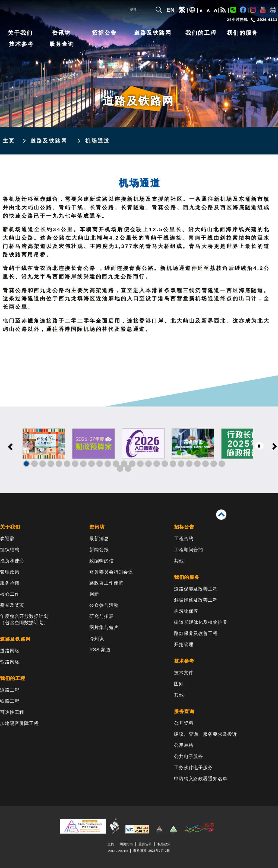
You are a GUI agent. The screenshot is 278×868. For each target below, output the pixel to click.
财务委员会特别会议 (111, 572)
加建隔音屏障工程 (19, 723)
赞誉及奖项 (12, 605)
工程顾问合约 (189, 550)
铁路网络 (10, 662)
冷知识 (97, 639)
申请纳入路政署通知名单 (201, 779)
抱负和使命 (12, 561)
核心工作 (10, 594)
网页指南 (126, 844)
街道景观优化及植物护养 (201, 622)
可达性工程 (12, 712)
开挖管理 (184, 645)
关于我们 (20, 33)
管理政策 (10, 572)
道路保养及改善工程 (196, 589)
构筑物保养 (186, 611)
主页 (9, 141)
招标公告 (105, 33)
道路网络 (10, 651)
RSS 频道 (100, 650)
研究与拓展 (101, 616)
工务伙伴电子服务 (193, 768)
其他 (179, 561)
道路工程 (10, 690)
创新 (94, 594)
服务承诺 (10, 583)
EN (170, 10)
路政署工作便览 (106, 583)
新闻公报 (99, 550)
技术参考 (21, 44)
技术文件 (184, 673)
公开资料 (184, 723)
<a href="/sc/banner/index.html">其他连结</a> (139, 450)
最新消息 (99, 539)
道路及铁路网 (153, 33)
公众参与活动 (104, 605)
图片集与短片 (104, 627)
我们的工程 (201, 33)
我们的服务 (243, 33)
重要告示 (145, 844)
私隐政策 (164, 844)
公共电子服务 (189, 756)
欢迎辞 (7, 539)
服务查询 (62, 44)
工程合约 (184, 539)
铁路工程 (10, 701)
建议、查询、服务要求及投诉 (206, 734)
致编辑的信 (101, 561)
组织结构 (10, 550)
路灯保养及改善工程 (196, 633)
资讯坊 (61, 33)
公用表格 (184, 745)
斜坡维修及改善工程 (196, 600)
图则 (179, 684)
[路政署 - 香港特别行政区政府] (37, 12)
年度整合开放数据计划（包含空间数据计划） (24, 619)
